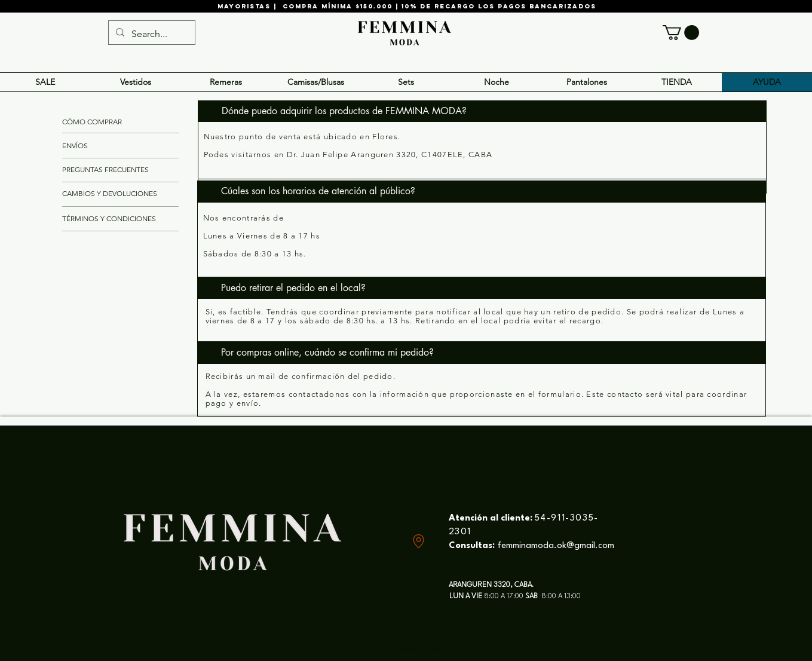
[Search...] (151, 34)
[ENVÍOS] (75, 146)
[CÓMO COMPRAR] (104, 123)
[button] (681, 33)
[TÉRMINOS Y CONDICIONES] (110, 219)
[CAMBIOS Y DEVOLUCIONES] (110, 194)
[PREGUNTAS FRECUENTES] (106, 170)
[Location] (419, 541)
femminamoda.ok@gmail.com (556, 546)
